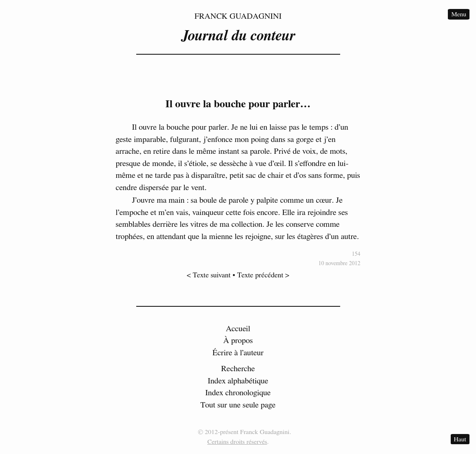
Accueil (238, 329)
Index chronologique (238, 393)
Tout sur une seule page (238, 405)
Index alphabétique (238, 381)
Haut (460, 439)
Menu (459, 14)
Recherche (238, 369)
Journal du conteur (238, 36)
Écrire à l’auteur (238, 353)
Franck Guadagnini (238, 16)
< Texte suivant (209, 275)
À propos (238, 341)
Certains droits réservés (237, 442)
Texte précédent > (263, 275)
